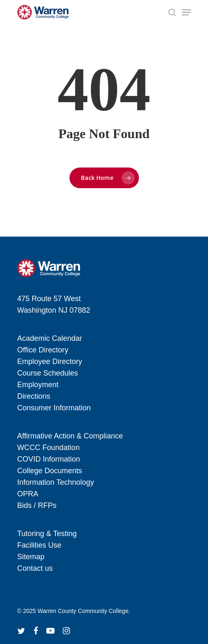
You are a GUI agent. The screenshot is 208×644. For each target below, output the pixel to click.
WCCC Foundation (49, 448)
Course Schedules (48, 373)
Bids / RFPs (37, 505)
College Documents (50, 471)
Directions (34, 396)
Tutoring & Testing (47, 534)
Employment (38, 385)
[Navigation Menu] (186, 12)
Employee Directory (50, 362)
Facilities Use (39, 545)
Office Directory (43, 350)
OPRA (28, 494)
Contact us (35, 568)
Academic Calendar (50, 338)
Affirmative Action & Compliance (70, 436)
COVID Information (49, 459)
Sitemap (31, 557)
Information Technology (56, 482)
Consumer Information (54, 408)
